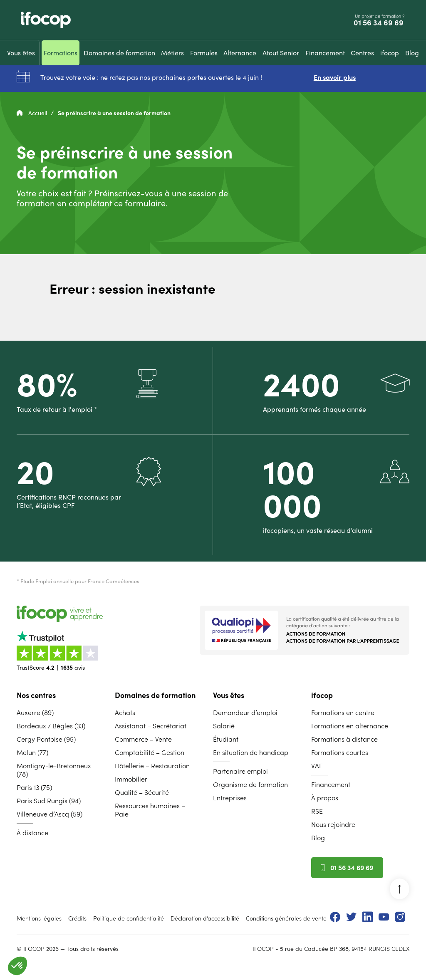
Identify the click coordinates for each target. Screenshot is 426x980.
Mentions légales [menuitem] (39, 918)
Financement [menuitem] (331, 784)
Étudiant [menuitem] (226, 739)
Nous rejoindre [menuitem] (333, 824)
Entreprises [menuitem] (230, 798)
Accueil (33, 113)
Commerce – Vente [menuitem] (143, 739)
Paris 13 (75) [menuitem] (34, 787)
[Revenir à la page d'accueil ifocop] (46, 20)
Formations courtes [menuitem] (340, 752)
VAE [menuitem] (317, 766)
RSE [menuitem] (317, 811)
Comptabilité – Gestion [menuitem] (150, 752)
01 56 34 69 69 (379, 23)
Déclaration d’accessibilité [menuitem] (205, 918)
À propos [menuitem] (325, 798)
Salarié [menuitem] (224, 726)
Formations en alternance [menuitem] (350, 726)
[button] (17, 966)
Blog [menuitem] (318, 838)
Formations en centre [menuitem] (343, 713)
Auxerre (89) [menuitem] (35, 713)
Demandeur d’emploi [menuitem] (245, 713)
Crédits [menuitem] (77, 918)
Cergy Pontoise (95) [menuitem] (46, 739)
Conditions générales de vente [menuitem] (286, 918)
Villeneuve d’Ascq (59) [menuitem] (50, 814)
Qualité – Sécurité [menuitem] (142, 792)
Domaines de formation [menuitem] (155, 695)
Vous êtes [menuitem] (229, 695)
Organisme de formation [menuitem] (250, 784)
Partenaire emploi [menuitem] (240, 771)
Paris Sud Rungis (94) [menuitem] (49, 801)
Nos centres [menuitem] (36, 695)
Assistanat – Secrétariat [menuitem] (151, 726)
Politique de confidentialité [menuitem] (129, 918)
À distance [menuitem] (32, 833)
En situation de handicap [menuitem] (251, 752)
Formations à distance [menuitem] (344, 739)
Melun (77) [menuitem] (32, 752)
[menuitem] (21, 53)
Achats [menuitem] (125, 713)
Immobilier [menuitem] (131, 779)
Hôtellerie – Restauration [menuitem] (152, 766)
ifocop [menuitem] (322, 695)
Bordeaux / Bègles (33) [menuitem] (51, 726)
